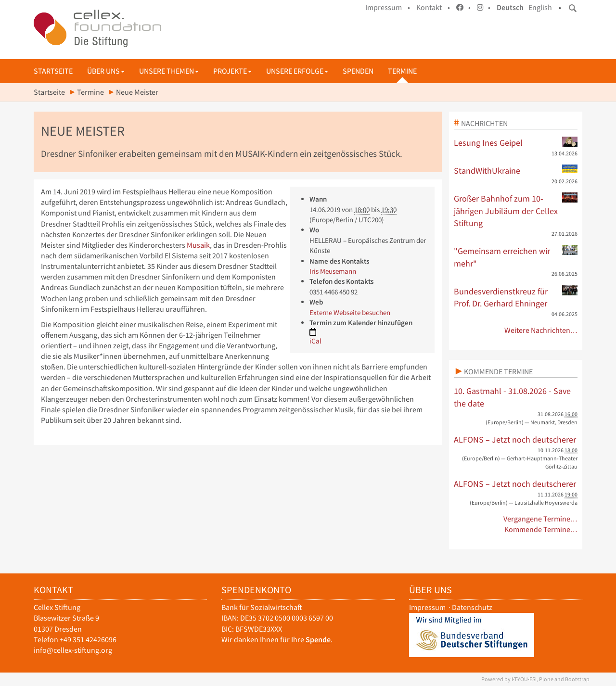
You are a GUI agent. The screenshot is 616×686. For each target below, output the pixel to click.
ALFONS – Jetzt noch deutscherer (515, 439)
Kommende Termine (498, 371)
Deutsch (510, 7)
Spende (318, 640)
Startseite (53, 71)
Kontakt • (433, 7)
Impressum (427, 607)
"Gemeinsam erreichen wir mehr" (516, 257)
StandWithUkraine (516, 170)
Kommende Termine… (541, 529)
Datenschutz (472, 607)
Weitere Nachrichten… (541, 330)
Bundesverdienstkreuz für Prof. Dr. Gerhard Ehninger (516, 297)
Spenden (358, 71)
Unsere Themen (169, 71)
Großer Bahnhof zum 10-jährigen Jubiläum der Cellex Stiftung (516, 210)
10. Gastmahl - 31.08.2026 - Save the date (512, 397)
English (540, 7)
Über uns (106, 71)
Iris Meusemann (333, 271)
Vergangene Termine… (541, 519)
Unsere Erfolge (297, 71)
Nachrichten (484, 123)
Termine (402, 71)
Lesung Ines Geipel (516, 142)
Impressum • (388, 7)
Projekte (232, 71)
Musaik (198, 245)
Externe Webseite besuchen (350, 312)
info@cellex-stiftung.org (73, 650)
